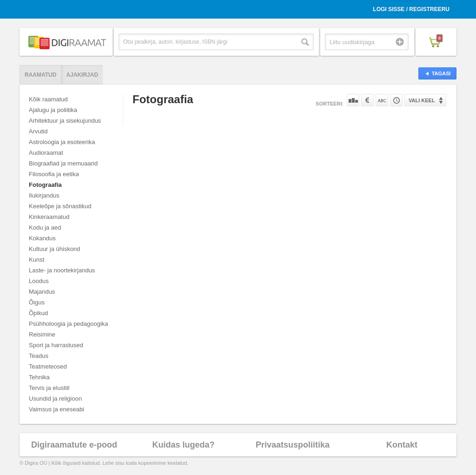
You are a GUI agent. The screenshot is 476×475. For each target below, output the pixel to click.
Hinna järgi (367, 100)
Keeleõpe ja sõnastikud (60, 206)
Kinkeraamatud (49, 217)
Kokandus (42, 238)
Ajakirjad (82, 75)
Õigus (37, 302)
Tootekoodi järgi (396, 100)
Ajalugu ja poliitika (53, 110)
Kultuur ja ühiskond (55, 249)
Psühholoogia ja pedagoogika (69, 324)
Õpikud (38, 313)
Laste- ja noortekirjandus (62, 270)
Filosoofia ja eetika (54, 174)
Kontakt (402, 445)
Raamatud (40, 75)
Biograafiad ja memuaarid (63, 163)
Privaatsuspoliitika (293, 445)
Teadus (39, 356)
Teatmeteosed (48, 366)
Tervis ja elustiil (49, 388)
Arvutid (38, 131)
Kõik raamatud (48, 99)
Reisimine (42, 334)
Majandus (42, 292)
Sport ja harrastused (56, 345)
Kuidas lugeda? (183, 445)
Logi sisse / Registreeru (411, 9)
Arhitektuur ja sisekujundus (65, 121)
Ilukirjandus (44, 195)
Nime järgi (382, 100)
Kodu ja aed (45, 228)
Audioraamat (46, 153)
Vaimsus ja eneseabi (56, 409)
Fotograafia (45, 185)
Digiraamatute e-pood (74, 445)
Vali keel (422, 100)
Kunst (36, 260)
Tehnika (39, 377)
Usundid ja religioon (55, 399)
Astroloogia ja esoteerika (62, 142)
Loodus (39, 281)
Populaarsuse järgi (353, 100)
